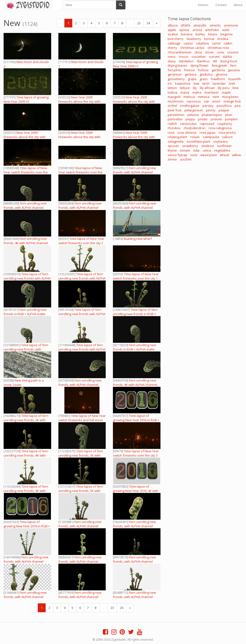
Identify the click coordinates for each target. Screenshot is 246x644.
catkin (228, 43)
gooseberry (176, 79)
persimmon (176, 115)
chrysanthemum (180, 52)
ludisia (172, 92)
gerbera (191, 74)
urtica (207, 150)
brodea (223, 39)
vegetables (222, 150)
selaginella (176, 141)
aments (215, 25)
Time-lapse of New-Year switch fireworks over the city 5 (26, 172)
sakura (227, 137)
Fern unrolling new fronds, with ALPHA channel (134, 170)
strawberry (190, 146)
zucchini (186, 159)
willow (237, 155)
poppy (190, 119)
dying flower (200, 65)
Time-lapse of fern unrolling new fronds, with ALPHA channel (26, 349)
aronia (197, 30)
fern (233, 65)
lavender (219, 83)
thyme (172, 150)
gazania (234, 70)
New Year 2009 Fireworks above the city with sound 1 (134, 102)
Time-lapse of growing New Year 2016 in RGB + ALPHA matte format (136, 420)
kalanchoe (183, 83)
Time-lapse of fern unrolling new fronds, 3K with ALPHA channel (26, 420)
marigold (174, 97)
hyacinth (234, 79)
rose (171, 133)
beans (213, 34)
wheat (224, 155)
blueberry (194, 39)
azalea (173, 34)
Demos (203, 5)
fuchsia (203, 70)
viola (194, 155)
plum (229, 115)
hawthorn (218, 79)
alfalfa (185, 25)
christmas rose (218, 48)
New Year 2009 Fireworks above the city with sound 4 (25, 137)
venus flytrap (177, 155)
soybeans (221, 141)
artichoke (212, 30)
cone (221, 52)
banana (187, 34)
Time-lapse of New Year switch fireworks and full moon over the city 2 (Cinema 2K (82, 420)
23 (139, 23)
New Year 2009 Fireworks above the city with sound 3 (79, 102)
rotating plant (177, 137)
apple (172, 30)
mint (216, 97)
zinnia (172, 159)
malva (197, 92)
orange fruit (232, 101)
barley (200, 34)
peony (211, 110)
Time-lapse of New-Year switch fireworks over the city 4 (80, 172)
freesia (189, 70)
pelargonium (194, 110)
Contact (221, 5)
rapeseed (207, 124)
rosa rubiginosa (220, 128)
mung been (230, 97)
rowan (195, 137)
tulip (197, 150)
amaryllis (200, 25)
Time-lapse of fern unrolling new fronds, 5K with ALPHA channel (81, 491)
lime (236, 88)
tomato (185, 150)
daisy (172, 61)
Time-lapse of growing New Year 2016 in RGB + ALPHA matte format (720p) (27, 526)
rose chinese (187, 133)
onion (216, 101)
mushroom (176, 101)
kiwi (196, 83)
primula (216, 119)
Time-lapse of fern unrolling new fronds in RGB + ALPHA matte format (135, 314)
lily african (207, 88)
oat (206, 101)
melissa (189, 97)
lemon (172, 88)
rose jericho (227, 133)
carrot (216, 43)
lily (195, 88)
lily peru (224, 88)
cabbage (174, 43)
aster (226, 30)
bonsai (209, 39)
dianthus (203, 61)
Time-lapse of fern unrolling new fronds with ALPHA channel (27, 278)
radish (172, 124)
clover (209, 52)
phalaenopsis (212, 115)
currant (214, 57)
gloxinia (222, 74)
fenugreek (219, 65)
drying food (228, 61)
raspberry (225, 124)
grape (192, 79)
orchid (172, 106)
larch (206, 83)
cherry (172, 48)
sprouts (173, 146)
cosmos (233, 52)
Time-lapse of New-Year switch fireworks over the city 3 (136, 453)
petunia (193, 115)
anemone (231, 25)
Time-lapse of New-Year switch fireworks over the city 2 (81, 241)
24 (148, 23)
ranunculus (188, 124)
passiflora (224, 106)
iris (170, 83)
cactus (188, 43)
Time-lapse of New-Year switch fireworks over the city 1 (136, 276)
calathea (202, 43)
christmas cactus (192, 48)
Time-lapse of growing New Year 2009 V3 (26, 99)
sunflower (224, 146)
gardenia (218, 70)
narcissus (194, 101)
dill (215, 61)
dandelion (186, 61)
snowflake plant (198, 141)
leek (232, 83)
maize (185, 92)
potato (203, 119)
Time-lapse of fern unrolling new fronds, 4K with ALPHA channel (26, 455)
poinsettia (175, 119)
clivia (198, 52)
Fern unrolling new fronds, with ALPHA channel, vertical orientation (80, 385)
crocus (184, 57)
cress (172, 57)
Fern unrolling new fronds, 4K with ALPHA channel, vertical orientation (135, 385)
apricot (184, 30)
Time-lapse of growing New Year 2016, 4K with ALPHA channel (136, 491)
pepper (224, 110)
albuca (173, 25)
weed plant (209, 155)
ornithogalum (190, 106)
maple (226, 92)
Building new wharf (138, 239)
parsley (208, 106)
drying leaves (178, 65)
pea (238, 106)
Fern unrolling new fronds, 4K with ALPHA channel (26, 241)
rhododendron (195, 128)
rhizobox (174, 128)
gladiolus (206, 74)
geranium (175, 74)
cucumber (199, 57)
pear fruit (175, 110)
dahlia (227, 57)
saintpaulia (211, 137)
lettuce (185, 88)
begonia (227, 34)
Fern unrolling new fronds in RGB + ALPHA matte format (25, 314)
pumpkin (231, 119)
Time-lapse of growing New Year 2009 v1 (135, 64)
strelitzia (208, 146)
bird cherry (176, 39)
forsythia (174, 70)
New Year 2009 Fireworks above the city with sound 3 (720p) (134, 137)
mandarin (212, 92)
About (238, 5)
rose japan (208, 133)
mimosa (204, 97)
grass (204, 79)
